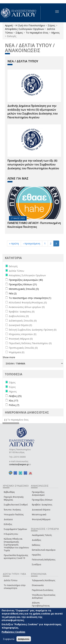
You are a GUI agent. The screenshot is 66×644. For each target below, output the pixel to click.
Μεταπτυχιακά (39, 515)
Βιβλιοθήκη (9, 492)
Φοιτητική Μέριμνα (41, 519)
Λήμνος (55, 33)
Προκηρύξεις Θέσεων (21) (23, 284)
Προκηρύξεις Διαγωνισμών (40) (26, 280)
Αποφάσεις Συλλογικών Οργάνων (25, 29)
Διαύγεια (8, 519)
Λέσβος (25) (15, 396)
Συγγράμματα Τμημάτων (15, 529)
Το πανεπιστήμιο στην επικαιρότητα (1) (30, 298)
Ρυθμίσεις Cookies (13, 632)
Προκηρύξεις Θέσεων (42, 500)
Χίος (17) (13, 401)
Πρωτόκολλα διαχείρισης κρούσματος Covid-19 (16, 557)
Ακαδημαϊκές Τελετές (42, 535)
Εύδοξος (8, 524)
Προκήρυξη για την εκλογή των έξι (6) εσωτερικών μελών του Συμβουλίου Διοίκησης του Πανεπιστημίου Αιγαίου (33, 164)
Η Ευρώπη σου (11, 534)
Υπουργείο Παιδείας (14, 515)
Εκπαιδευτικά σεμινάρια (44, 550)
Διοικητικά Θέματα (41, 510)
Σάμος (19, 33)
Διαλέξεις (36, 540)
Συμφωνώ (9, 639)
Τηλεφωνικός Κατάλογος (44, 580)
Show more (9, 357)
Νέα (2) (13, 293)
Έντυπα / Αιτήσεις (12, 510)
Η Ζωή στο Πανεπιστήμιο (30, 25)
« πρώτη (14, 243)
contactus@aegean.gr (20, 464)
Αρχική (9, 25)
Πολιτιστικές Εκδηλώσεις (44, 560)
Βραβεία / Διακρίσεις (42, 505)
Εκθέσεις (36, 545)
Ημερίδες (36, 555)
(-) (6, 420)
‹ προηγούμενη (32, 243)
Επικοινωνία (38, 585)
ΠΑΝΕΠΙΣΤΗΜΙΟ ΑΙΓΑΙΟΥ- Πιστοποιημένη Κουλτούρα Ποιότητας (34, 225)
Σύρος (51, 25)
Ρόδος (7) (14, 405)
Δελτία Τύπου (11, 580)
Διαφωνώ (24, 639)
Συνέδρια (36, 564)
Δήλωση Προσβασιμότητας (41, 604)
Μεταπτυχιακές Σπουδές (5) (24, 289)
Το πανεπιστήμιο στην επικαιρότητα (15, 587)
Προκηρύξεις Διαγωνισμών (38, 493)
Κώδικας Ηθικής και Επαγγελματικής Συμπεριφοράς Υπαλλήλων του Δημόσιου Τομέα (16, 545)
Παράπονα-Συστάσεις (43, 590)
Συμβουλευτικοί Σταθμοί (16, 505)
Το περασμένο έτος (37, 33)
